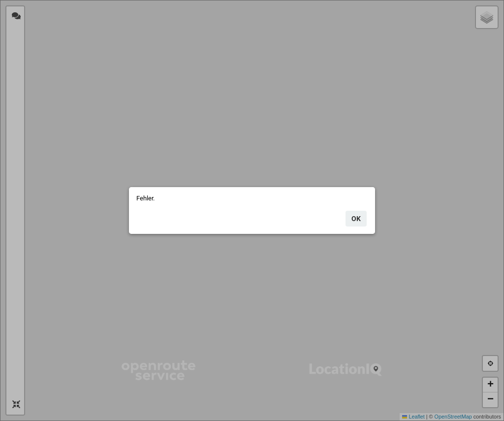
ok (356, 219)
